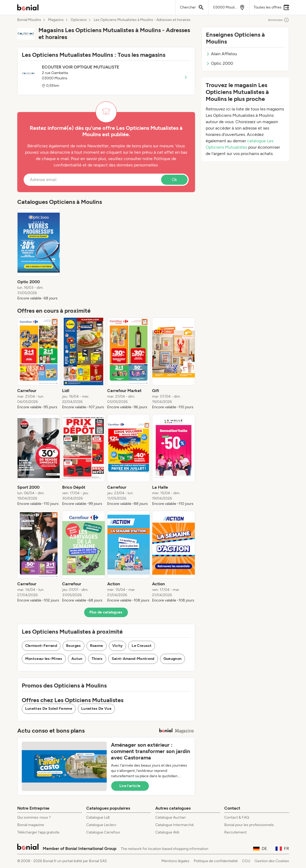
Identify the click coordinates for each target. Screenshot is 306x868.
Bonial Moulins (29, 20)
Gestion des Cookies (272, 861)
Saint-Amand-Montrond (133, 659)
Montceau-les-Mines (44, 659)
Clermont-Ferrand (41, 646)
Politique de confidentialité (216, 861)
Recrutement (235, 832)
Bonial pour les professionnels (249, 825)
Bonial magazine (31, 825)
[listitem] (39, 255)
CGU (246, 861)
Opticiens (79, 20)
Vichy (118, 646)
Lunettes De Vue (96, 709)
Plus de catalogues (106, 612)
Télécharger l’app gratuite (38, 832)
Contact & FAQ (237, 817)
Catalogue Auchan (171, 817)
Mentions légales (175, 861)
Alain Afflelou (221, 54)
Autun (77, 659)
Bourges (73, 646)
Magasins (56, 20)
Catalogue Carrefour (103, 832)
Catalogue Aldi (167, 832)
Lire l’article (130, 786)
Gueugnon (173, 659)
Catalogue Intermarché (174, 825)
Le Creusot (142, 646)
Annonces (279, 20)
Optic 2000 (219, 63)
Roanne (97, 646)
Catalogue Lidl (98, 817)
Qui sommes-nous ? (34, 817)
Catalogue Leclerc (101, 825)
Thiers (97, 659)
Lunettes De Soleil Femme (49, 709)
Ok (174, 180)
